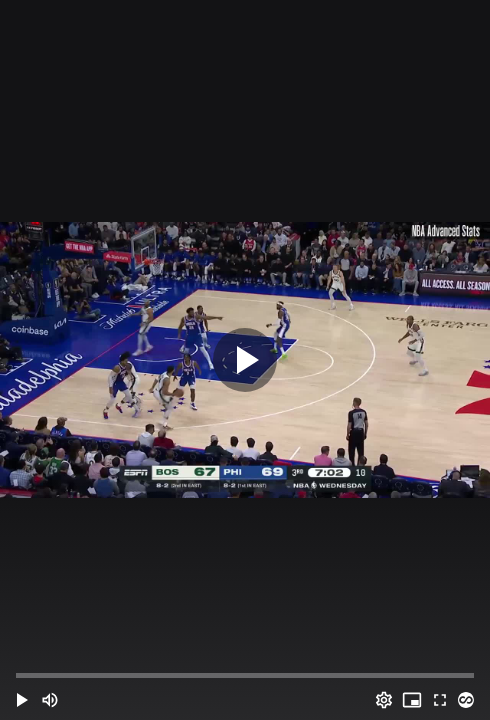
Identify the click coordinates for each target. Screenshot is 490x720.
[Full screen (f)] (440, 700)
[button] (22, 700)
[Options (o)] (384, 700)
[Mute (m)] (50, 700)
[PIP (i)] (412, 700)
